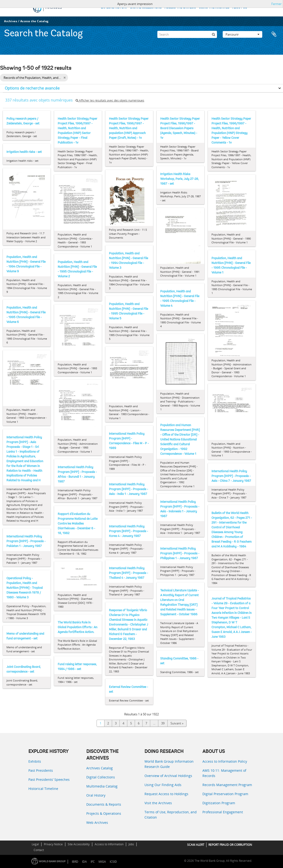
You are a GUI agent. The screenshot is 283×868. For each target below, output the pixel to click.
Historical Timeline (43, 789)
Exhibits (35, 761)
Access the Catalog (34, 21)
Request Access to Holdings (166, 794)
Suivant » (177, 723)
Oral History (96, 795)
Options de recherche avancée (32, 88)
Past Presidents (41, 770)
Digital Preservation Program (225, 794)
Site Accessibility (79, 844)
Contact (39, 850)
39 (163, 723)
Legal (35, 844)
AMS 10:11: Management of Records (224, 773)
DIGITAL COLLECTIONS (146, 8)
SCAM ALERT (196, 845)
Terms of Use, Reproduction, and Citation (171, 815)
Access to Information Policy (225, 761)
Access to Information (109, 844)
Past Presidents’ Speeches (49, 780)
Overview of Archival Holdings (168, 776)
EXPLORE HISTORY (114, 8)
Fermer (276, 4)
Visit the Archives (158, 803)
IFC (93, 862)
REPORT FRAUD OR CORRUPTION (230, 845)
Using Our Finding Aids (163, 785)
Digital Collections (101, 777)
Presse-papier (274, 34)
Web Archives (97, 822)
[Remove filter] (64, 78)
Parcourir (242, 34)
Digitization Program (219, 803)
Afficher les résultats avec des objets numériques (110, 100)
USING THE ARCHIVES (214, 8)
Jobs (131, 844)
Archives (11, 21)
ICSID (113, 862)
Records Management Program (227, 785)
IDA (84, 862)
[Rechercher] (213, 34)
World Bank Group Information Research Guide (169, 764)
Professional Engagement (223, 812)
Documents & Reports (104, 804)
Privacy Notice (53, 844)
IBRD (75, 862)
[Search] (187, 34)
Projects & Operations (104, 813)
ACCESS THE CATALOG (180, 8)
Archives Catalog (100, 768)
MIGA (102, 862)
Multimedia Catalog (102, 786)
